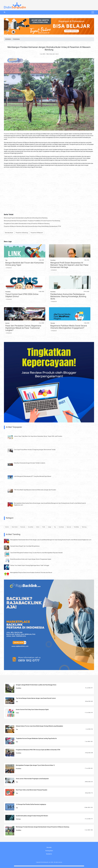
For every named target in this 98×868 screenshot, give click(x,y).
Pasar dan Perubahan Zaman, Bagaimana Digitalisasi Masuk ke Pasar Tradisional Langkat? (23, 328)
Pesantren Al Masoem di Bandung (13, 134)
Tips (6, 260)
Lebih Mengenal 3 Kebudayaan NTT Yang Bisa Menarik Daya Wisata (32, 476)
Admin (57, 54)
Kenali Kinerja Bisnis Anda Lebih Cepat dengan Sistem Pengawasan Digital (31, 559)
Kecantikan (31, 527)
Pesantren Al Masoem (37, 233)
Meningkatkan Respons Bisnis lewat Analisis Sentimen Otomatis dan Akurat (31, 573)
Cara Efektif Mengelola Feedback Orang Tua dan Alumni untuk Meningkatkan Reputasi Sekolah (36, 553)
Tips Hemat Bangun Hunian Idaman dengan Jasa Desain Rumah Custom (36, 698)
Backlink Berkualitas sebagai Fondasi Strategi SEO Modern (32, 816)
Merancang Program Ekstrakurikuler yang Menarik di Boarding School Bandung (26, 218)
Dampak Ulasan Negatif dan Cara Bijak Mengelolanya (25, 546)
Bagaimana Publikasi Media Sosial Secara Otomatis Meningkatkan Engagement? (69, 327)
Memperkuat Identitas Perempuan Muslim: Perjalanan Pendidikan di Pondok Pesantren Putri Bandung (32, 221)
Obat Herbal (15, 527)
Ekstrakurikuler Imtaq (14, 137)
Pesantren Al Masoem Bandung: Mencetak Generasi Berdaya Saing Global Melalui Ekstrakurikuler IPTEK (32, 226)
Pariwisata (23, 527)
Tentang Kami (49, 851)
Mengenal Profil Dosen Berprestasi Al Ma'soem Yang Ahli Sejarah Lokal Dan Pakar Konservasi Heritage (69, 265)
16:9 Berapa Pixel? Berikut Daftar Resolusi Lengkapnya (31, 804)
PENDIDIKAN (16, 39)
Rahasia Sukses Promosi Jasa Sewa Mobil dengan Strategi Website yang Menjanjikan (39, 726)
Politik (44, 527)
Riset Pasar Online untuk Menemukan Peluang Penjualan (32, 790)
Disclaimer (49, 854)
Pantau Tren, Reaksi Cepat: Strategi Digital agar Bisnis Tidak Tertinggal (30, 565)
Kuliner (38, 527)
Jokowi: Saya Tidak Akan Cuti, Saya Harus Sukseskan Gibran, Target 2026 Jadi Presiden (38, 436)
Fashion (7, 527)
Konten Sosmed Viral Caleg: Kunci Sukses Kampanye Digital (32, 710)
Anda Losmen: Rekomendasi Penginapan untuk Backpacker (32, 779)
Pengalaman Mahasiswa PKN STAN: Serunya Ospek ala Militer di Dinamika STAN (38, 750)
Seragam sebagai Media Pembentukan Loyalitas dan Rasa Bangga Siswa (36, 685)
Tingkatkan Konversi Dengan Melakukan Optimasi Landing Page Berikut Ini (36, 738)
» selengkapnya (9, 268)
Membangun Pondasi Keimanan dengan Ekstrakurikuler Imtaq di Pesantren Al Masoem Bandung (42, 827)
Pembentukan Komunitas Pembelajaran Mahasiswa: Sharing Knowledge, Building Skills (68, 296)
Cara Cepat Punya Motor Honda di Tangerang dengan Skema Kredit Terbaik (35, 450)
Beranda (49, 847)
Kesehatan (61, 527)
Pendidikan (53, 260)
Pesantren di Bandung (22, 233)
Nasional (7, 323)
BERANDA (8, 39)
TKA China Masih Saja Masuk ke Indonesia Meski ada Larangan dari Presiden (35, 490)
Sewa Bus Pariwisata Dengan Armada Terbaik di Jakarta (30, 463)
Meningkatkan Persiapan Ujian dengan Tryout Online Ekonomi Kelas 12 (35, 765)
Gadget (50, 527)
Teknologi (53, 323)
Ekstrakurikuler (9, 233)
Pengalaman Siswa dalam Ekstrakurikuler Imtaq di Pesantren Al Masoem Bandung (27, 224)
